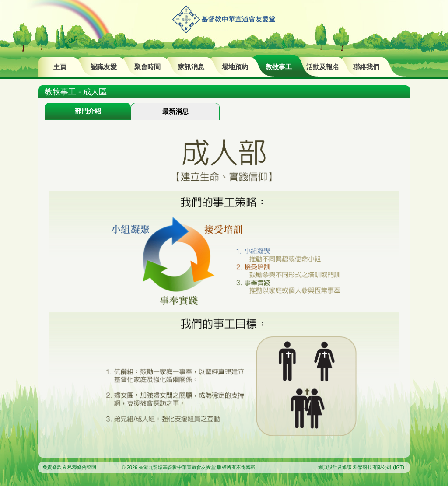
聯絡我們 (366, 67)
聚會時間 (147, 67)
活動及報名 (323, 67)
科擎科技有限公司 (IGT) (379, 467)
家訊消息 (191, 67)
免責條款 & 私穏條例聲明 (69, 467)
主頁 (60, 67)
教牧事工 (279, 67)
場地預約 (235, 67)
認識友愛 (104, 67)
